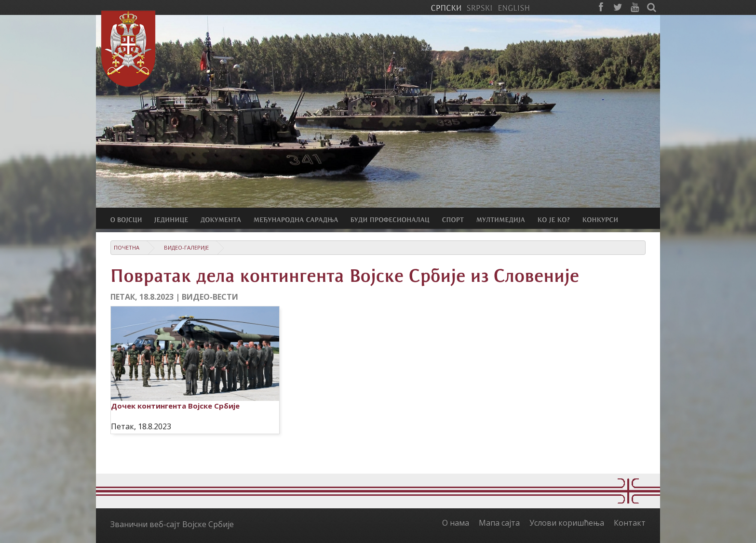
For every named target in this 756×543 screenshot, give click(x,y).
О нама (456, 523)
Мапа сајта (499, 523)
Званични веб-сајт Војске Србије (172, 524)
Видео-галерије (186, 247)
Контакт (630, 523)
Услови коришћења (567, 523)
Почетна (127, 247)
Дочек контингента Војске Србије (175, 406)
